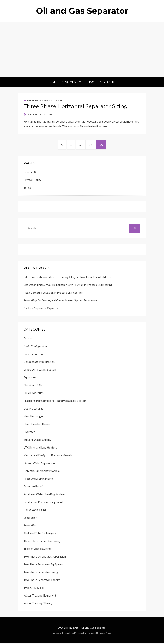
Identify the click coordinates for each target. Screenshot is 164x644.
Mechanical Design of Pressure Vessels (48, 456)
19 (93, 145)
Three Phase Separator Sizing (46, 100)
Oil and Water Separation (39, 464)
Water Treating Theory (38, 604)
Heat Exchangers (34, 417)
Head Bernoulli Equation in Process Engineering (53, 293)
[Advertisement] (82, 50)
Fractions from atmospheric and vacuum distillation (55, 401)
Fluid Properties (34, 394)
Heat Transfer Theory (37, 425)
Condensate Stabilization (39, 362)
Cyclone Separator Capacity (41, 309)
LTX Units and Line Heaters (40, 448)
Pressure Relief (33, 487)
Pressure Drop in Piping (38, 479)
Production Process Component (43, 503)
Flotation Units (33, 386)
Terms (90, 82)
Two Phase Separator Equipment (44, 565)
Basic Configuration (36, 347)
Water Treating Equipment (40, 596)
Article (28, 339)
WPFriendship (79, 634)
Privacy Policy (71, 82)
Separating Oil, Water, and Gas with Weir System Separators (60, 301)
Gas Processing (33, 409)
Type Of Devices (34, 588)
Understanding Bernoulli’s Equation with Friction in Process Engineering (68, 285)
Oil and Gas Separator (82, 11)
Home (52, 82)
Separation (30, 518)
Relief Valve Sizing (35, 510)
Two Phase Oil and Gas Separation (45, 557)
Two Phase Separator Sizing (41, 573)
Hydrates (29, 433)
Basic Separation (34, 355)
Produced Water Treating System (44, 495)
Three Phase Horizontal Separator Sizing (76, 106)
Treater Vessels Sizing (37, 549)
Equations (30, 378)
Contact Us (108, 82)
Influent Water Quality (37, 440)
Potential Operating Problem (42, 471)
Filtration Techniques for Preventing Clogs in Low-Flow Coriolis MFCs (67, 278)
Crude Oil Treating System (40, 370)
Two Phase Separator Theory (42, 581)
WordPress (106, 634)
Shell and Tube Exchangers (40, 534)
